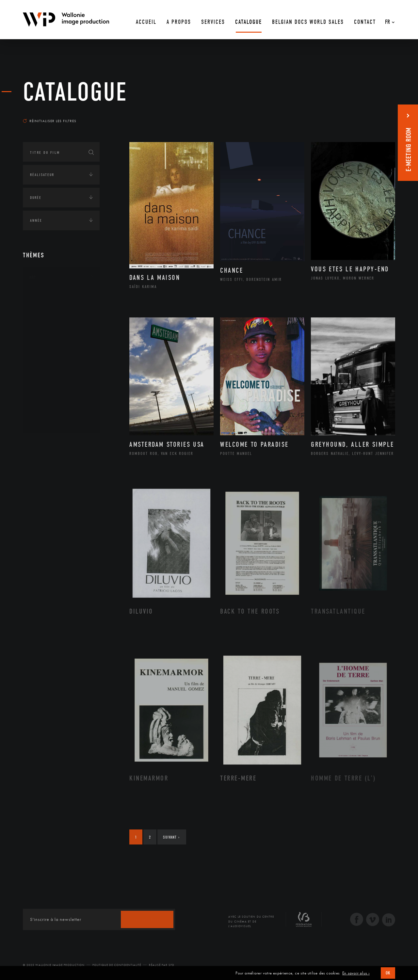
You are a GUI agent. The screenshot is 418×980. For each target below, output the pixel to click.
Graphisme (48, 338)
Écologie (39, 527)
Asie (40, 495)
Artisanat (47, 307)
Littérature (48, 349)
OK (388, 973)
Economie (39, 548)
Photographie (51, 401)
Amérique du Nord (57, 474)
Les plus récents (379, 115)
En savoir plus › (356, 973)
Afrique (45, 463)
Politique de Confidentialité (117, 965)
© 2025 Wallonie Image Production (54, 965)
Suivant (171, 837)
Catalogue (75, 92)
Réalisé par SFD (162, 965)
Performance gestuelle (62, 390)
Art (33, 277)
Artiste (44, 318)
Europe (44, 505)
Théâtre (44, 422)
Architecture (50, 297)
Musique (46, 359)
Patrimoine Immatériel (61, 370)
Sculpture (47, 411)
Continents (41, 444)
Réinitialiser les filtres (50, 121)
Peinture (45, 380)
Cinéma (44, 328)
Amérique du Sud (55, 484)
